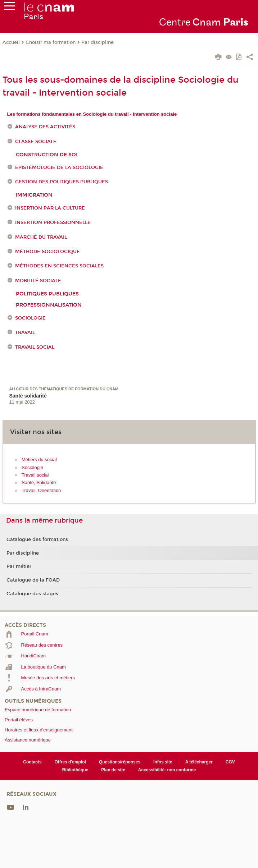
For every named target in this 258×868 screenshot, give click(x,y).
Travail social (35, 347)
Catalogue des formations (37, 539)
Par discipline (98, 42)
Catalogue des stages (32, 594)
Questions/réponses (120, 762)
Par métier (19, 566)
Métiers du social (39, 460)
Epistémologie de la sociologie (59, 167)
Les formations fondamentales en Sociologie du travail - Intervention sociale (92, 114)
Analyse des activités (45, 127)
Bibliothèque (75, 770)
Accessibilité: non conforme (167, 770)
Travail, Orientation (41, 490)
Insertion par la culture (50, 208)
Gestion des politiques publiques (62, 182)
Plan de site (113, 770)
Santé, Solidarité (39, 483)
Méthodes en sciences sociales (59, 266)
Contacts (32, 762)
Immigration (34, 195)
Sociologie (30, 318)
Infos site (163, 762)
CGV (230, 762)
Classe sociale (36, 142)
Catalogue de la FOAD (33, 580)
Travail (25, 332)
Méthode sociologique (47, 252)
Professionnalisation (49, 305)
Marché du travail (41, 237)
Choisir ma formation (51, 42)
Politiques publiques (47, 294)
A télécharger (199, 762)
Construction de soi (47, 155)
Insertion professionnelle (53, 222)
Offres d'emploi (70, 762)
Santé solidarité (28, 396)
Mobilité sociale (38, 281)
